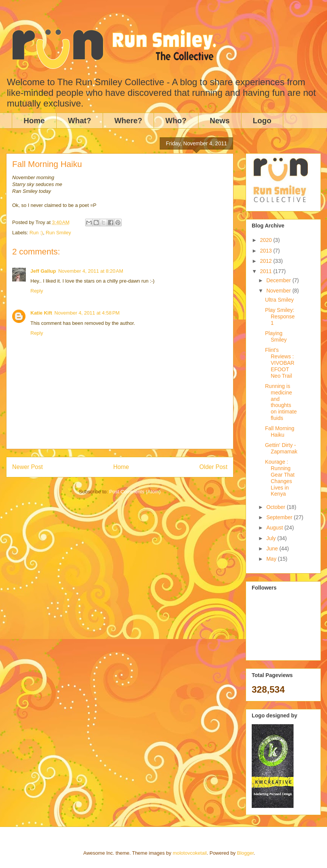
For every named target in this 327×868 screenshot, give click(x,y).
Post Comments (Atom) (135, 492)
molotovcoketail (190, 853)
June (273, 548)
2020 (267, 240)
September (280, 517)
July (272, 538)
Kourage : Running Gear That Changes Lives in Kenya (280, 478)
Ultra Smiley (279, 300)
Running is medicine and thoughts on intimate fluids (281, 402)
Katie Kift (41, 313)
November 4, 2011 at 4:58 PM (87, 313)
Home (34, 121)
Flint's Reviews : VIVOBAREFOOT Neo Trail (280, 363)
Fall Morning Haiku (280, 432)
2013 (267, 251)
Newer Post (28, 467)
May (272, 559)
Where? (128, 121)
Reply (37, 291)
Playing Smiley (276, 336)
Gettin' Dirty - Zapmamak (281, 448)
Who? (176, 121)
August (275, 528)
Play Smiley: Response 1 (280, 316)
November (279, 291)
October (276, 507)
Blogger (245, 853)
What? (80, 121)
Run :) (36, 233)
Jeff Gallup (43, 271)
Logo (262, 121)
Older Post (213, 467)
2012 (267, 261)
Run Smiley (58, 233)
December (279, 280)
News (220, 121)
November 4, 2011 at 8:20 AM (91, 271)
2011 (267, 271)
